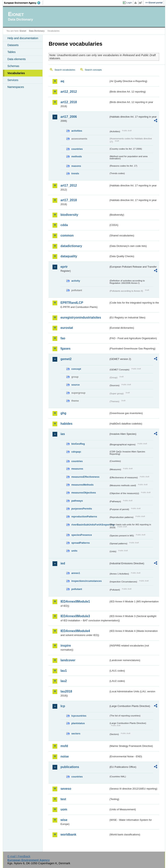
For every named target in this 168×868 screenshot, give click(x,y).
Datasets (13, 45)
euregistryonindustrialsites (81, 317)
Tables (11, 52)
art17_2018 (69, 200)
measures (77, 469)
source (75, 385)
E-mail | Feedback (19, 856)
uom (64, 809)
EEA (23, 3)
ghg (63, 413)
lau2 (64, 681)
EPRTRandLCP (72, 303)
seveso (66, 789)
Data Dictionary (37, 31)
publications (70, 767)
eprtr (64, 267)
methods (76, 156)
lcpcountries (79, 716)
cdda (64, 225)
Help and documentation (23, 38)
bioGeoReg (78, 444)
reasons (76, 166)
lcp (63, 706)
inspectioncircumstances (86, 581)
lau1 (64, 671)
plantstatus (78, 723)
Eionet (23, 31)
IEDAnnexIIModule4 (75, 631)
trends (75, 173)
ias (63, 434)
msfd (64, 746)
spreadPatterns (80, 543)
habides (66, 424)
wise (64, 820)
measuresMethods (82, 485)
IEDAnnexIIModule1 (75, 601)
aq (62, 81)
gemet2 (66, 359)
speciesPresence (82, 535)
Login (129, 3)
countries (77, 149)
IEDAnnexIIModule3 (75, 616)
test (63, 799)
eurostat (67, 328)
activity (76, 281)
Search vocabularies (65, 70)
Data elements (16, 59)
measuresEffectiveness (85, 477)
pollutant (77, 589)
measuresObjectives (84, 493)
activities (77, 131)
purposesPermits (82, 509)
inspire (66, 646)
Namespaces (16, 87)
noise (65, 756)
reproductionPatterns (84, 517)
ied (63, 563)
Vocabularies (16, 73)
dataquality (69, 256)
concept (76, 369)
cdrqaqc (76, 452)
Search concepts (93, 70)
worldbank (68, 835)
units (74, 551)
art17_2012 (69, 185)
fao (63, 338)
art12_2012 (69, 92)
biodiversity (69, 215)
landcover (68, 660)
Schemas (13, 66)
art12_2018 (69, 102)
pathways (77, 501)
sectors (76, 734)
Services (13, 80)
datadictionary (71, 246)
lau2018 (66, 691)
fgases (65, 349)
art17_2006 (69, 117)
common (67, 235)
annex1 (76, 573)
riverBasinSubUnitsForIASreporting (90, 525)
